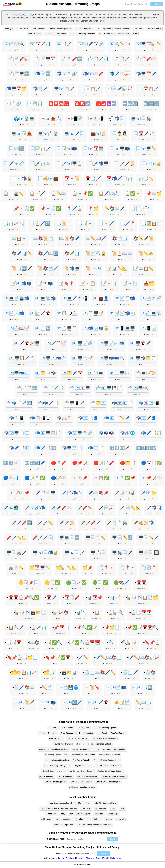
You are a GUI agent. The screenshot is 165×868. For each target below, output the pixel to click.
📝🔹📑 (130, 283)
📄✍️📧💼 (48, 179)
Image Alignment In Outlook (57, 760)
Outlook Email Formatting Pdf (108, 782)
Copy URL (103, 853)
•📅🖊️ (51, 598)
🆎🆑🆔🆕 (106, 104)
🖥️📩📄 (98, 553)
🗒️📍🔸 (106, 568)
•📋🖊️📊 (38, 628)
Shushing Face (69, 819)
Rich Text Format (154, 29)
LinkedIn (80, 858)
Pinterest (90, 858)
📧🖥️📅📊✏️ (149, 44)
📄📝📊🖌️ (40, 149)
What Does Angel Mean (64, 825)
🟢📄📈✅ (76, 583)
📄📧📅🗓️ (93, 149)
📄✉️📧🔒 (151, 164)
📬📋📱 (16, 418)
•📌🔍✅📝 (86, 628)
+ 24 (135, 34)
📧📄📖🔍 (14, 44)
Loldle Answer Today (50, 819)
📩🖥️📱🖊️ (75, 403)
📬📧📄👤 (88, 418)
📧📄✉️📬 (14, 313)
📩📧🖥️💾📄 (109, 388)
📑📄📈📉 (141, 208)
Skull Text (97, 819)
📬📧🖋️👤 (146, 418)
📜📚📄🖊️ (48, 268)
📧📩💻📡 (151, 313)
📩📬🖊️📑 (48, 403)
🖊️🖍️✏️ (85, 508)
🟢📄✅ (100, 583)
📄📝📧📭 (67, 149)
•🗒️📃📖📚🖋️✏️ (99, 672)
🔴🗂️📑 (128, 463)
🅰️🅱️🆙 (82, 104)
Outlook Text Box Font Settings (106, 760)
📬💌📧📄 (122, 403)
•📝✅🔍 (54, 642)
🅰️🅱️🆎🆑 (59, 104)
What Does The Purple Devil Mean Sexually (59, 808)
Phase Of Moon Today (56, 814)
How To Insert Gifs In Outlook (81, 771)
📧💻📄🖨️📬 (16, 298)
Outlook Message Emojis (109, 755)
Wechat (109, 819)
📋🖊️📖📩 (109, 194)
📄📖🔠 (16, 149)
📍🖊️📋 (75, 208)
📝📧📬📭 (21, 283)
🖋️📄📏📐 (130, 508)
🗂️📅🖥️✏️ (40, 568)
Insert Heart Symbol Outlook (100, 744)
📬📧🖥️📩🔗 (80, 433)
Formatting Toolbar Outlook (115, 749)
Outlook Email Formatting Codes (86, 749)
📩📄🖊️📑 (53, 388)
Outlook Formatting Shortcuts (83, 34)
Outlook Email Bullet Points (84, 755)
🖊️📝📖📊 (125, 493)
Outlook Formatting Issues (56, 782)
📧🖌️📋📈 (56, 343)
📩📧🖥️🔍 (138, 388)
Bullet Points (23, 29)
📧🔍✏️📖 (120, 44)
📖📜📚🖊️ (69, 238)
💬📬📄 (117, 119)
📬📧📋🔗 (67, 74)
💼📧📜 (98, 134)
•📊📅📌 (94, 598)
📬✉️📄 (96, 448)
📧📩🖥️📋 (67, 328)
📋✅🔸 (133, 194)
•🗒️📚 (150, 672)
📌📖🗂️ (154, 194)
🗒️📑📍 (149, 568)
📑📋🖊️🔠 (40, 223)
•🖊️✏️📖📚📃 (108, 657)
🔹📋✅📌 (125, 478)
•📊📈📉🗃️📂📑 (30, 613)
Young (113, 808)
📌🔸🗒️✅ (24, 208)
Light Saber (84, 819)
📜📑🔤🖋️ (22, 268)
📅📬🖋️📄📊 (120, 179)
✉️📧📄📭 (116, 687)
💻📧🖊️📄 (75, 134)
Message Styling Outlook (87, 776)
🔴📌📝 (80, 463)
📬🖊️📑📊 (151, 433)
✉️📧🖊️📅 (98, 702)
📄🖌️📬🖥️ (98, 164)
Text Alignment (39, 29)
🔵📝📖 (59, 478)
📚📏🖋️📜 (143, 238)
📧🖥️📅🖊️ (141, 343)
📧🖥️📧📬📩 (53, 358)
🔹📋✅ (101, 478)
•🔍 (110, 642)
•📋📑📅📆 (140, 613)
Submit (112, 839)
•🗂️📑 (48, 672)
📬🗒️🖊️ (40, 89)
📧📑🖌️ (64, 44)
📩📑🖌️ (122, 59)
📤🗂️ (149, 283)
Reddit (99, 858)
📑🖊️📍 (128, 223)
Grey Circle (86, 808)
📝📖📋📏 (143, 268)
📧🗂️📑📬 (46, 373)
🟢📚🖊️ (121, 583)
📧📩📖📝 (19, 328)
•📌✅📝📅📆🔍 (142, 628)
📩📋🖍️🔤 (72, 59)
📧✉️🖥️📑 (120, 373)
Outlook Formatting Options (60, 29)
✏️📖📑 (143, 702)
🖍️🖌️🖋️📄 (43, 538)
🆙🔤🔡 (151, 104)
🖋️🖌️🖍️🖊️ (91, 523)
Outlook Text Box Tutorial (56, 34)
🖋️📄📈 (106, 508)
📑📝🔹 (85, 223)
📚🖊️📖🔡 (48, 253)
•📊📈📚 (60, 613)
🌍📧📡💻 (24, 119)
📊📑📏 (146, 179)
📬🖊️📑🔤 (46, 448)
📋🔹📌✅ (82, 194)
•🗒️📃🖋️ (129, 672)
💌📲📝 (75, 119)
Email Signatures (104, 29)
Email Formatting (122, 29)
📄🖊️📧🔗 (14, 164)
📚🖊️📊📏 (22, 253)
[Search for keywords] (136, 4)
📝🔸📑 (109, 283)
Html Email (138, 29)
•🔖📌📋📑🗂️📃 (22, 657)
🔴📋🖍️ (59, 463)
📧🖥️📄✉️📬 (112, 343)
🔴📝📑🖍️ (104, 463)
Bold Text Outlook (46, 776)
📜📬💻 (72, 268)
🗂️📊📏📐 (66, 568)
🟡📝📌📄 (29, 583)
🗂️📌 (88, 568)
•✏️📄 (46, 687)
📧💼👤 (101, 298)
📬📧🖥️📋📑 (48, 433)
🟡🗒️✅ (52, 583)
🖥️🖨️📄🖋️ (122, 553)
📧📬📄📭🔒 (96, 328)
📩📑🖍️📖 (146, 59)
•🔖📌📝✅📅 (57, 657)
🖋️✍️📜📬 (143, 523)
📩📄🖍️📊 (19, 59)
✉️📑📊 (35, 104)
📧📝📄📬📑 (122, 313)
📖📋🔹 (19, 238)
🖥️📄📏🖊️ (149, 538)
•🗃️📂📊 (69, 672)
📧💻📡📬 (46, 298)
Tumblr (106, 858)
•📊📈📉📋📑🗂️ (142, 598)
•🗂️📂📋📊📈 (23, 672)
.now (10, 4)
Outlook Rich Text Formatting (114, 776)
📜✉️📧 (93, 268)
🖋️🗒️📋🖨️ (117, 523)
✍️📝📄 (122, 702)
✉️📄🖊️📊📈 (120, 89)
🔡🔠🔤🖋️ (120, 448)
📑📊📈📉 (14, 223)
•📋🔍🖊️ (15, 628)
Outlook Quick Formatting (80, 766)
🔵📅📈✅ (151, 463)
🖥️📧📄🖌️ (75, 553)
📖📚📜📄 (43, 238)
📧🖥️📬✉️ (19, 373)
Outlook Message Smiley (81, 782)
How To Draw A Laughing (80, 814)
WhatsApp (116, 858)
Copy (12, 50)
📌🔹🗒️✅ (51, 208)
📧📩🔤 (43, 328)
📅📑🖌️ (93, 179)
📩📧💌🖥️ (80, 388)
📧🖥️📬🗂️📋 (143, 358)
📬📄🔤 (43, 74)
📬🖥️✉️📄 (72, 448)
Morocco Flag (84, 803)
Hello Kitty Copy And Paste (105, 803)
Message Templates (84, 29)
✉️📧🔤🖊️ (72, 702)
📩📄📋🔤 (27, 388)
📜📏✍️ (146, 253)
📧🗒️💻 (96, 373)
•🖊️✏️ (82, 657)
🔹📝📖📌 (19, 493)
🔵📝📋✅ (35, 478)
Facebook (70, 858)
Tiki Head (120, 819)
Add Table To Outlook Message (108, 766)
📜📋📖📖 (122, 253)
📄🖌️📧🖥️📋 (69, 164)
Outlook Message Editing (55, 766)
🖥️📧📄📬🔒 (46, 553)
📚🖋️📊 (72, 253)
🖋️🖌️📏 (46, 523)
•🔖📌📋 (152, 642)
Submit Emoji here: (56, 839)
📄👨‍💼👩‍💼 (120, 134)
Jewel (122, 808)
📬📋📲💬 (40, 418)
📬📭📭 (106, 433)
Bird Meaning (100, 808)
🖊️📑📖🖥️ (46, 493)
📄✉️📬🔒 (22, 179)
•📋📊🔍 (115, 613)
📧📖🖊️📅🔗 (91, 44)
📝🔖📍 (66, 283)
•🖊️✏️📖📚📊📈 (143, 657)
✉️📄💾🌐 (68, 687)
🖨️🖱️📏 (16, 568)
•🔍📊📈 (129, 642)
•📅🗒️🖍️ (71, 598)
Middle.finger (113, 814)
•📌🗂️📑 (111, 628)
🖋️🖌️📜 (67, 523)
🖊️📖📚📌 (98, 493)
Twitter (61, 858)
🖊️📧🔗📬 (35, 508)
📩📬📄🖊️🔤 (19, 403)
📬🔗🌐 (127, 433)
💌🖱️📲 (96, 119)
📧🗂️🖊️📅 (72, 373)
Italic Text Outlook (65, 776)
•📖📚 (33, 642)
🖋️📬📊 (154, 508)
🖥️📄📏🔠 (122, 538)
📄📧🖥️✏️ (146, 149)
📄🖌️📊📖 (40, 164)
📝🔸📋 (88, 283)
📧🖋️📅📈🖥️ (27, 343)
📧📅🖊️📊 (40, 44)
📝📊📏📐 (117, 268)
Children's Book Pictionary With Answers (94, 825)
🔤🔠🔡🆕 (146, 448)
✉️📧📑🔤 (142, 687)
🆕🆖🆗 (130, 104)
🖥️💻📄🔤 (69, 538)
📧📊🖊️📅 (40, 313)
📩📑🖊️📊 (98, 59)
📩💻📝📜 (146, 373)
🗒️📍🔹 (128, 568)
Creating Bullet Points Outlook (110, 771)
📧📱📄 (149, 328)
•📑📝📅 (13, 642)
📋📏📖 (59, 194)
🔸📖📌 (80, 478)
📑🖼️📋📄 (151, 223)
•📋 (96, 613)
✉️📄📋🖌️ (91, 89)
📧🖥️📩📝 (82, 358)
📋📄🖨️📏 (14, 194)
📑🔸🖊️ (106, 223)
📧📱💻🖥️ (125, 328)
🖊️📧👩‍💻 (11, 508)
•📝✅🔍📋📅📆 (84, 642)
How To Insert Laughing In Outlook (54, 749)
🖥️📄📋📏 (96, 538)
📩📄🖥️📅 (46, 59)
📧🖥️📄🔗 (82, 343)
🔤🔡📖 (11, 463)
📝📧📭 (45, 283)
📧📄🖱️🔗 (151, 298)
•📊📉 (80, 613)
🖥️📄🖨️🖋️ (16, 553)
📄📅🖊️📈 (143, 134)
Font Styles (9, 29)
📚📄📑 (120, 238)
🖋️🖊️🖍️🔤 (22, 523)
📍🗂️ (93, 208)
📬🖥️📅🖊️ (146, 74)
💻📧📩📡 (48, 134)
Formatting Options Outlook (57, 755)
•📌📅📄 (61, 628)
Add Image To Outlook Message (83, 787)
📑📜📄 (64, 223)
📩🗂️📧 (98, 403)
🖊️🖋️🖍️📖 (61, 508)
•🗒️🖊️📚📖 (23, 687)
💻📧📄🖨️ (141, 119)
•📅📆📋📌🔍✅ (23, 598)
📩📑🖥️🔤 (19, 74)
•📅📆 (141, 583)
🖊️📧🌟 (149, 493)
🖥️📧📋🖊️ (64, 89)
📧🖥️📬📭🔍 (112, 358)
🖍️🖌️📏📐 (16, 538)
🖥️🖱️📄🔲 (149, 553)
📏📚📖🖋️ (114, 208)
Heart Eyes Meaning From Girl (61, 803)
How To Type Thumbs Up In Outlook (114, 34)
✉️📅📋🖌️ (149, 89)
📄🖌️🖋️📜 (125, 164)
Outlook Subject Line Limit (54, 771)
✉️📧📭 (48, 702)
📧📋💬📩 (67, 313)
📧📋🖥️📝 (93, 313)
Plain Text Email (35, 34)
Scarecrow (99, 814)
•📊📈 (114, 598)
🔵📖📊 (11, 478)
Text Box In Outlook (81, 760)
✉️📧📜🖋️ (24, 702)
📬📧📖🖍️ (93, 74)
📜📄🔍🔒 (96, 253)
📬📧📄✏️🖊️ (117, 418)
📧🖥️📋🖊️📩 (22, 358)
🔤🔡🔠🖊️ (35, 463)
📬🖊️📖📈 (120, 74)
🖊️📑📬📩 (72, 493)
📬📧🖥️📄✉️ (16, 433)
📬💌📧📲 (149, 403)
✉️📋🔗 (14, 104)
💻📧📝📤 (22, 134)
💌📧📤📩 (51, 119)
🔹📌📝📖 (151, 478)
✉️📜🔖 (92, 687)
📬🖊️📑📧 (19, 448)
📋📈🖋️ (37, 194)
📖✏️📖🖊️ (96, 238)
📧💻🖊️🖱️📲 (75, 298)
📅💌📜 (72, 179)
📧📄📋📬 (125, 298)
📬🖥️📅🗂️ (16, 89)
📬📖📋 (64, 418)
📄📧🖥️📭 (120, 149)
